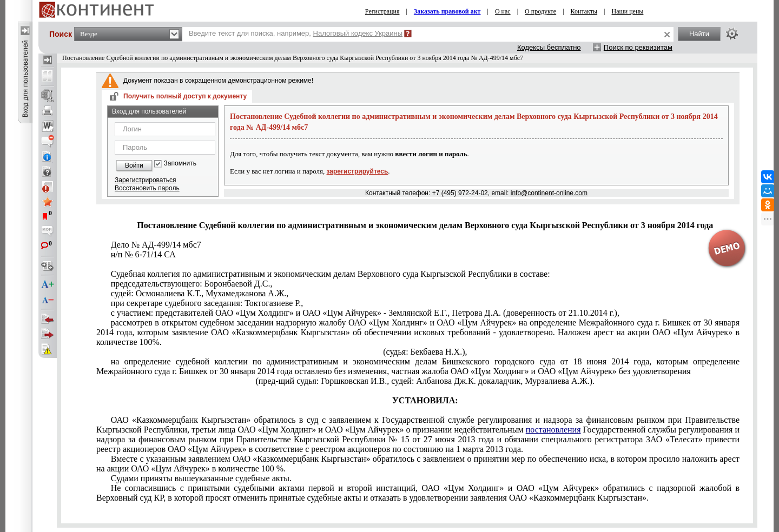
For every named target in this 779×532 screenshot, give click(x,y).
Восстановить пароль (147, 188)
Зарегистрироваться (145, 180)
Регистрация (382, 11)
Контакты (584, 11)
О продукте (540, 11)
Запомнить (180, 164)
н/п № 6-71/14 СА (143, 254)
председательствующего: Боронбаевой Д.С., (192, 284)
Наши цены (628, 11)
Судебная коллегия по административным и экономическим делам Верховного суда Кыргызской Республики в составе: (331, 274)
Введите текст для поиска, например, (296, 33)
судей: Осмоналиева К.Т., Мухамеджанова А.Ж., (200, 293)
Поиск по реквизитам (638, 47)
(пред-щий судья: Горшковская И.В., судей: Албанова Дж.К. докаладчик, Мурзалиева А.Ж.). (425, 381)
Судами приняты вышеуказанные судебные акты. (201, 478)
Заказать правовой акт (447, 11)
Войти (134, 165)
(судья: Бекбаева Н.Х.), (425, 352)
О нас (503, 11)
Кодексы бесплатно (549, 47)
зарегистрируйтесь (358, 171)
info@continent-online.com (549, 193)
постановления (553, 430)
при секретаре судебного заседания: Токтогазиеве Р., (207, 303)
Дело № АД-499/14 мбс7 (156, 245)
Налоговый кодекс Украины (358, 33)
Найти (699, 34)
